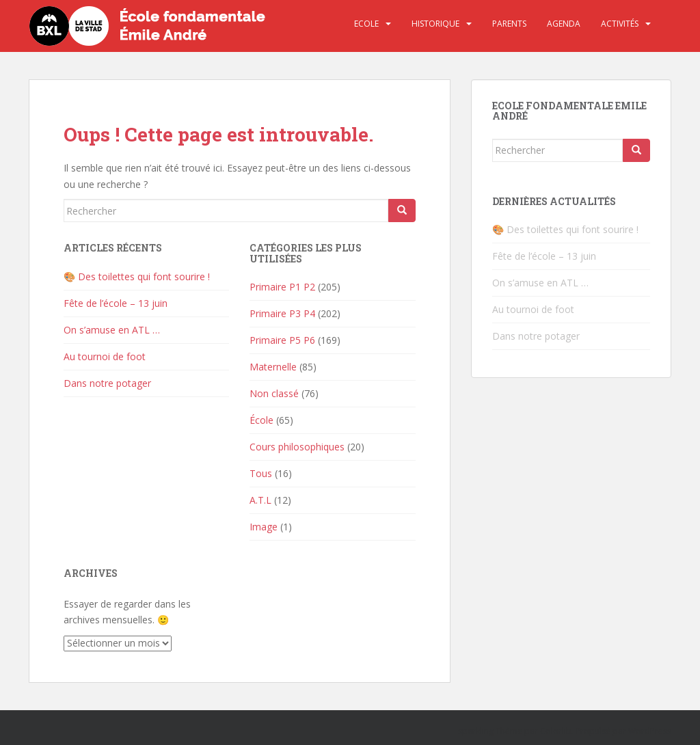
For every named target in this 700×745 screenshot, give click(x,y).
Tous (261, 473)
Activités (620, 24)
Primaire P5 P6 (282, 340)
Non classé (274, 393)
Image (264, 527)
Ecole (366, 24)
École (261, 420)
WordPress (650, 731)
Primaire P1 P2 (282, 287)
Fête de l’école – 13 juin (116, 303)
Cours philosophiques (297, 447)
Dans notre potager (107, 383)
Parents (509, 24)
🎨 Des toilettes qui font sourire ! (137, 276)
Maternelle (273, 367)
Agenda (564, 24)
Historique (435, 24)
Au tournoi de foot (105, 356)
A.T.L (260, 500)
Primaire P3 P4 (282, 313)
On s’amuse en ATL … (112, 330)
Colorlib (556, 731)
